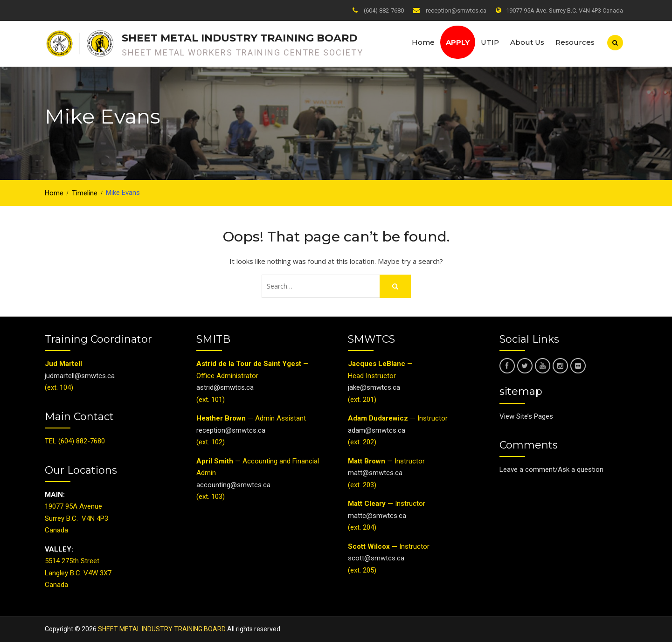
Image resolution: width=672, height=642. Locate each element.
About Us (527, 42)
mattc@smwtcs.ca (377, 516)
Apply (458, 42)
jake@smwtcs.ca (374, 387)
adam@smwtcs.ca (378, 430)
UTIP (490, 42)
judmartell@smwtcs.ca (80, 376)
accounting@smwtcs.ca (233, 485)
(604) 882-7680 (384, 10)
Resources (575, 42)
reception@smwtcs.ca (456, 10)
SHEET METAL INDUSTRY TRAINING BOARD (239, 38)
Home (423, 42)
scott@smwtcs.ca (376, 558)
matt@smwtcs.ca (375, 473)
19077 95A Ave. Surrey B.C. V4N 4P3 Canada (565, 10)
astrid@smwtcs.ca (225, 387)
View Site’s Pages (526, 416)
